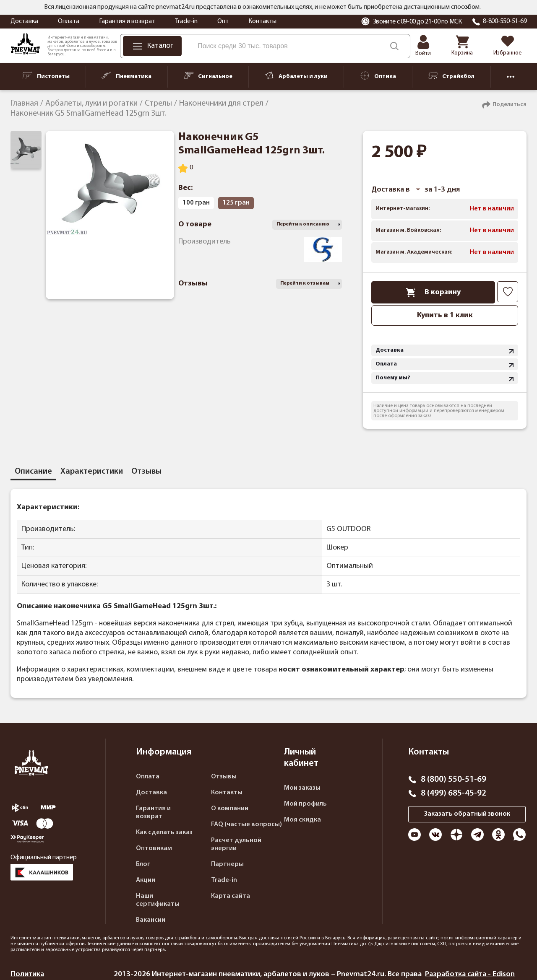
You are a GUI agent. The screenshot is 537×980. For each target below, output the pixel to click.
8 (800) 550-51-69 (454, 780)
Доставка (24, 21)
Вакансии (151, 920)
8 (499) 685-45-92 (454, 793)
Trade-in (186, 21)
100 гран (196, 203)
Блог (143, 864)
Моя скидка (302, 820)
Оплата (69, 21)
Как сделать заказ (164, 832)
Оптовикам (154, 848)
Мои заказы (302, 788)
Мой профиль (305, 804)
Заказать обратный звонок (467, 814)
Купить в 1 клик (445, 315)
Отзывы (224, 777)
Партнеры (227, 864)
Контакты (262, 21)
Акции (146, 880)
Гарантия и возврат (127, 21)
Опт (223, 21)
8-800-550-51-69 (505, 21)
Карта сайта (231, 896)
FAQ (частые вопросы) (246, 824)
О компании (230, 809)
